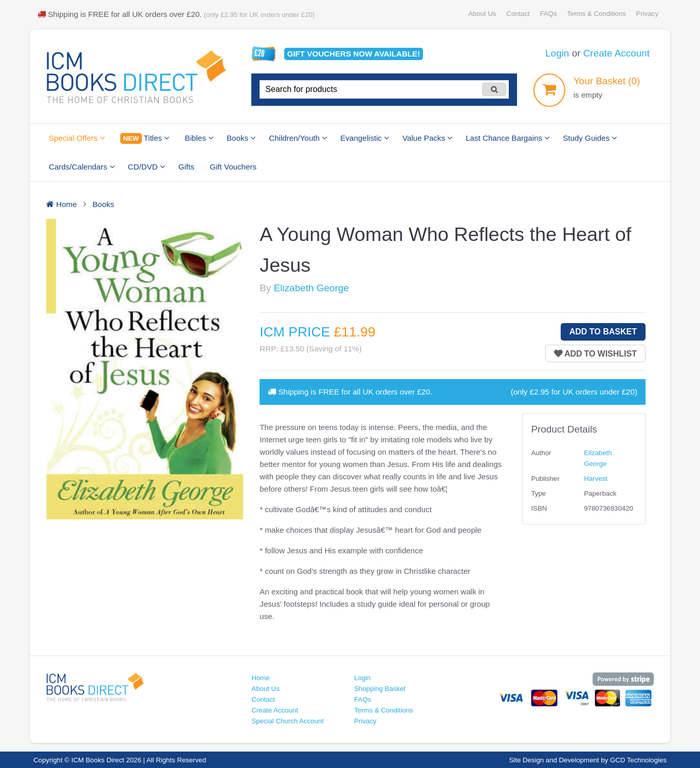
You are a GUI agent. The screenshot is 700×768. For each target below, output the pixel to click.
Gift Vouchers (233, 167)
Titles (145, 138)
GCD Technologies (638, 760)
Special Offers (77, 138)
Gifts (186, 167)
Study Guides (590, 138)
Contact (518, 14)
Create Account (616, 53)
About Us (482, 14)
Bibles (199, 138)
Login (557, 53)
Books (241, 138)
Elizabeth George (311, 288)
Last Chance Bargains (508, 138)
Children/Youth (298, 138)
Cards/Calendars (82, 167)
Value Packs (427, 138)
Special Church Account (288, 721)
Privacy (647, 14)
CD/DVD (146, 167)
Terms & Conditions (596, 14)
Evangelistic (365, 138)
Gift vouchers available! (354, 54)
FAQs (548, 14)
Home (260, 678)
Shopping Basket (380, 689)
